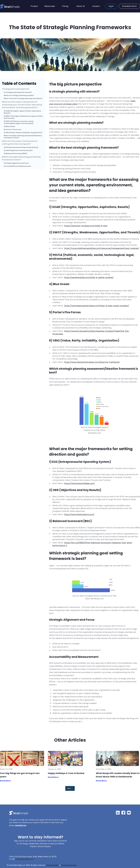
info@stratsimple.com (25, 859)
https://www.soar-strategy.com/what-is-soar (86, 226)
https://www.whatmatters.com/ (79, 514)
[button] (50, 6)
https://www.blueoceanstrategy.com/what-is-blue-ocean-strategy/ (97, 306)
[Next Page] (70, 788)
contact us (21, 825)
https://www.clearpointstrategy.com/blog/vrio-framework (92, 362)
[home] (14, 6)
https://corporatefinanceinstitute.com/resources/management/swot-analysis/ (102, 248)
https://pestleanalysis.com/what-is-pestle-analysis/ (89, 277)
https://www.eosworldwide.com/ (79, 483)
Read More (5, 781)
